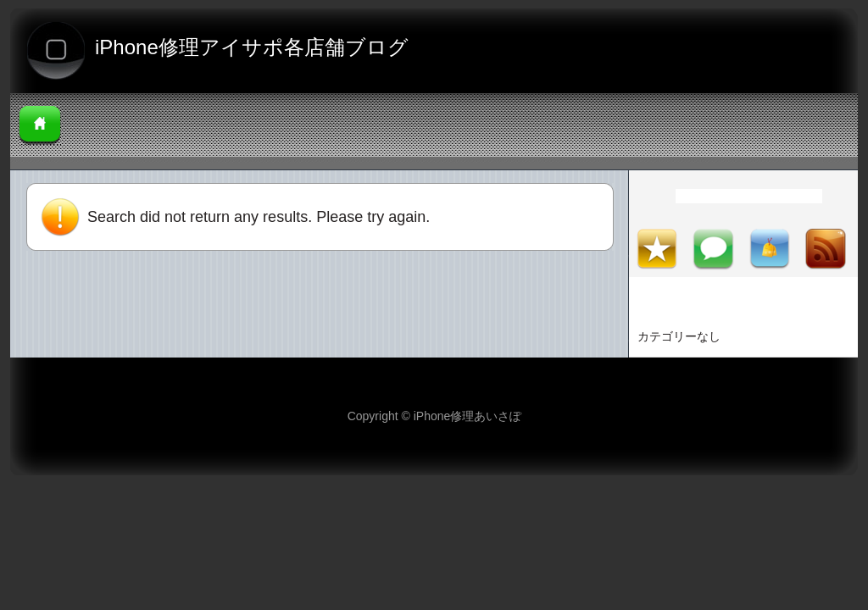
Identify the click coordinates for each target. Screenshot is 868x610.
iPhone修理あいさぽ (468, 416)
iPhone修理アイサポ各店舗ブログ (252, 47)
